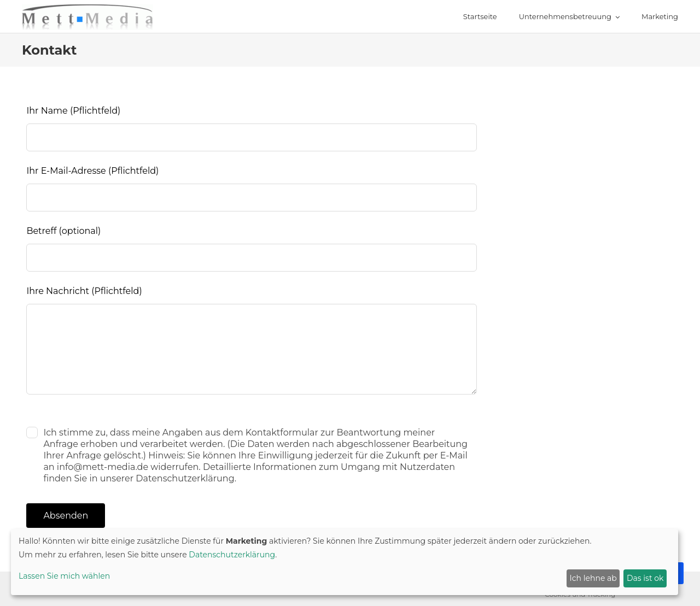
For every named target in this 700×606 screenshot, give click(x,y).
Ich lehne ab (593, 578)
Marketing (660, 16)
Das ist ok (645, 578)
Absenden (66, 516)
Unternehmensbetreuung (565, 16)
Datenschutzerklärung (232, 555)
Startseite (480, 16)
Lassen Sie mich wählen (64, 576)
